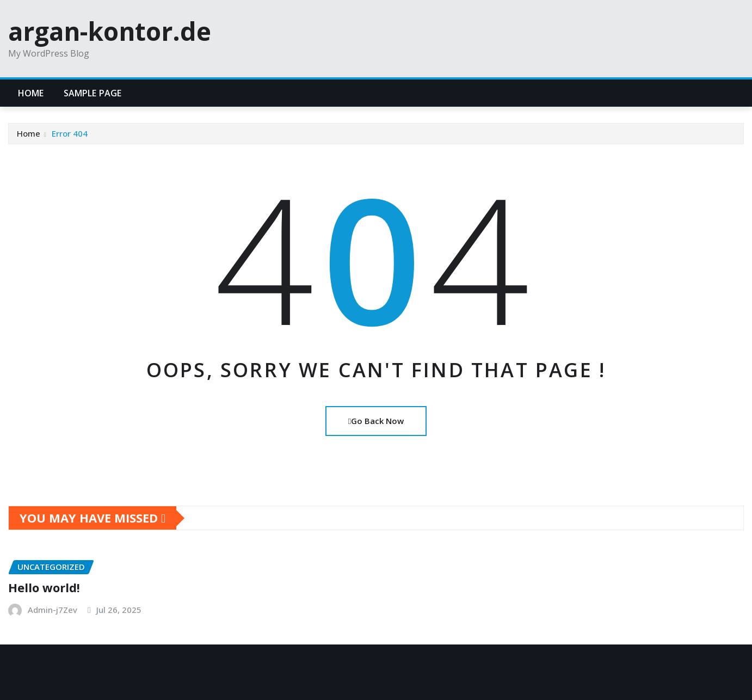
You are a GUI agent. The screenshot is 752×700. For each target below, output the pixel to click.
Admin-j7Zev (53, 610)
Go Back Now (376, 421)
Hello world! (44, 587)
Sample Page (93, 93)
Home (31, 93)
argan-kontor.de (110, 31)
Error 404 (70, 133)
